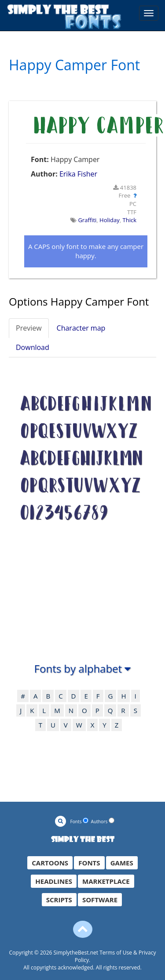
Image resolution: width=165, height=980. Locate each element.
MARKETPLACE (106, 881)
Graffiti (87, 220)
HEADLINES (54, 881)
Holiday (110, 220)
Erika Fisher (78, 174)
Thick (130, 220)
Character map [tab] (81, 328)
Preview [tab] (29, 328)
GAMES (122, 863)
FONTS (89, 863)
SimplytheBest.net (76, 953)
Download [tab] (33, 347)
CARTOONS (50, 863)
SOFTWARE (100, 900)
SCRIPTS (59, 900)
